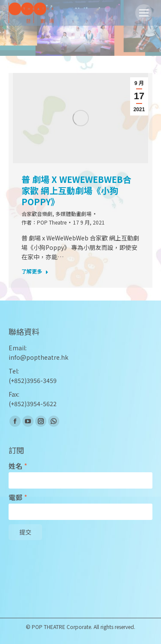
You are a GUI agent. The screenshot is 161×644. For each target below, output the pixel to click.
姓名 (18, 466)
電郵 (18, 497)
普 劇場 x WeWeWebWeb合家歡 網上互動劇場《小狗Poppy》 (76, 191)
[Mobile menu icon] (144, 13)
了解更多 (35, 271)
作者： (44, 222)
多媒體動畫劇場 (73, 214)
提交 (25, 532)
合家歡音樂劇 (37, 214)
